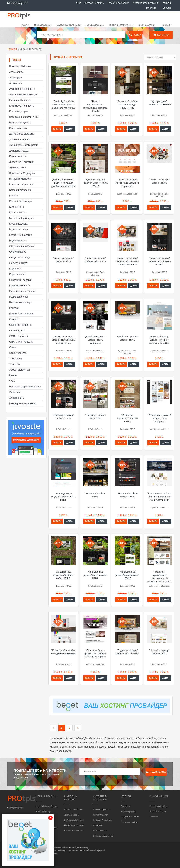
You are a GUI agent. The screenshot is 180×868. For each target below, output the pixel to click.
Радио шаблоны (19, 297)
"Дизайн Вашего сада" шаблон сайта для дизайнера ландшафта (63, 183)
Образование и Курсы (22, 246)
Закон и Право (18, 167)
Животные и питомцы (22, 162)
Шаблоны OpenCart (101, 810)
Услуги (25, 25)
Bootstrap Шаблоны (20, 66)
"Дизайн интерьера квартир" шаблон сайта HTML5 (95, 183)
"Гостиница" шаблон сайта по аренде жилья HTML (127, 104)
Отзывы (167, 3)
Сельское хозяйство (21, 325)
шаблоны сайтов (60, 847)
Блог (78, 3)
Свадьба (14, 319)
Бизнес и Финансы (20, 100)
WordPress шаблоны (69, 25)
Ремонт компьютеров (21, 314)
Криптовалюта (17, 212)
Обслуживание (18, 252)
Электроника (17, 398)
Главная (12, 49)
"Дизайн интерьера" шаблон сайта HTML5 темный (159, 261)
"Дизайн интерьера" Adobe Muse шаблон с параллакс (127, 183)
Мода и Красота (18, 224)
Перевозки (15, 269)
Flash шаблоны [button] (147, 25)
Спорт (13, 347)
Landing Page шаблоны (46, 806)
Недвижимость (18, 241)
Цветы (13, 375)
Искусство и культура (21, 184)
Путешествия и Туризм (22, 291)
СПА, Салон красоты (21, 342)
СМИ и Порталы (19, 336)
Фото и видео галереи (74, 825)
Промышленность (20, 285)
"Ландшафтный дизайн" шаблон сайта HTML (95, 575)
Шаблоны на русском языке (25, 387)
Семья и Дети (17, 330)
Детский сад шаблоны (22, 134)
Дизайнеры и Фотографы (24, 145)
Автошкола (16, 83)
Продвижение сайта (130, 817)
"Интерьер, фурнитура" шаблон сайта (127, 418)
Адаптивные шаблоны (22, 89)
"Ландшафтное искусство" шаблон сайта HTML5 (63, 575)
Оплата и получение (119, 3)
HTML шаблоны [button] (43, 25)
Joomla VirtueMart (100, 815)
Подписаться (156, 772)
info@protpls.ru (17, 3)
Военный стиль (18, 128)
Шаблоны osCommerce (103, 836)
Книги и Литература (21, 201)
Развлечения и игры (21, 302)
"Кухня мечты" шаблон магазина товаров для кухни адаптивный (159, 497)
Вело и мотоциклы (20, 123)
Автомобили (16, 72)
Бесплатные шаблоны (74, 831)
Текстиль (15, 364)
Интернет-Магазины (21, 179)
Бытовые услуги (18, 111)
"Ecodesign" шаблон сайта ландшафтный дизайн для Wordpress (63, 104)
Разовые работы (128, 811)
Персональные (18, 274)
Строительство (18, 353)
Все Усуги (125, 806)
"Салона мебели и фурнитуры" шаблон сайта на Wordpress (95, 653)
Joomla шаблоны (95, 25)
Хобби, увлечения (20, 370)
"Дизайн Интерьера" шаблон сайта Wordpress (95, 340)
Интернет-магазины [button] (121, 25)
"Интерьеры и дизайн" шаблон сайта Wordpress (159, 418)
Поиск (135, 35)
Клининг (14, 196)
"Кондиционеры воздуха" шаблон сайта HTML (63, 497)
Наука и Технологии (21, 235)
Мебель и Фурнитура (21, 218)
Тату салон (16, 359)
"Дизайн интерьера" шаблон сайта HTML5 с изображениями (127, 261)
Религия (14, 308)
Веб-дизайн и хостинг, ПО (24, 117)
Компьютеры (17, 207)
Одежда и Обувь (19, 263)
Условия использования (146, 3)
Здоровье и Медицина (22, 173)
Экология (15, 392)
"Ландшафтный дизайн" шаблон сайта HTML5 (127, 575)
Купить (57, 129)
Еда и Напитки (18, 156)
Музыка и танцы (19, 229)
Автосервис (16, 78)
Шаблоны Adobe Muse (74, 820)
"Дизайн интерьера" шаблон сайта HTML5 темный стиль (63, 340)
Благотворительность (22, 106)
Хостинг (166, 25)
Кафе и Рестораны (20, 190)
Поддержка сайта (129, 822)
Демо (70, 129)
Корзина (161, 35)
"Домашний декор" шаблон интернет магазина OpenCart (159, 340)
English (167, 8)
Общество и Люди (20, 257)
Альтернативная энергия (23, 94)
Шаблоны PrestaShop (102, 820)
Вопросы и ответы (95, 3)
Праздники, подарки (21, 280)
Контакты (151, 8)
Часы (12, 381)
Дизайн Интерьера (20, 139)
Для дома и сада (19, 151)
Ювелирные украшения (23, 403)
